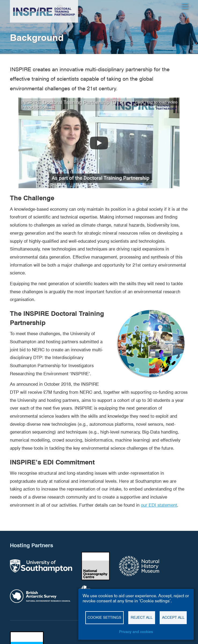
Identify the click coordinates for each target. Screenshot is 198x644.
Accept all (173, 617)
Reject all (142, 617)
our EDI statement (159, 505)
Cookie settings (104, 617)
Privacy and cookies (136, 632)
